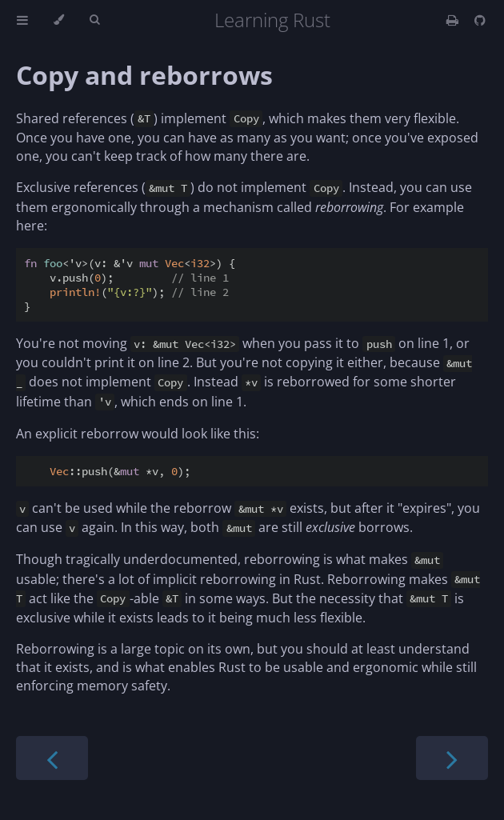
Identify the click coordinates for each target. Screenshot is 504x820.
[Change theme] (59, 20)
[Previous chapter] (52, 758)
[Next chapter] (452, 758)
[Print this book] (454, 20)
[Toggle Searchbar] (94, 20)
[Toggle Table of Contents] (22, 20)
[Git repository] (480, 20)
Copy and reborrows (144, 75)
